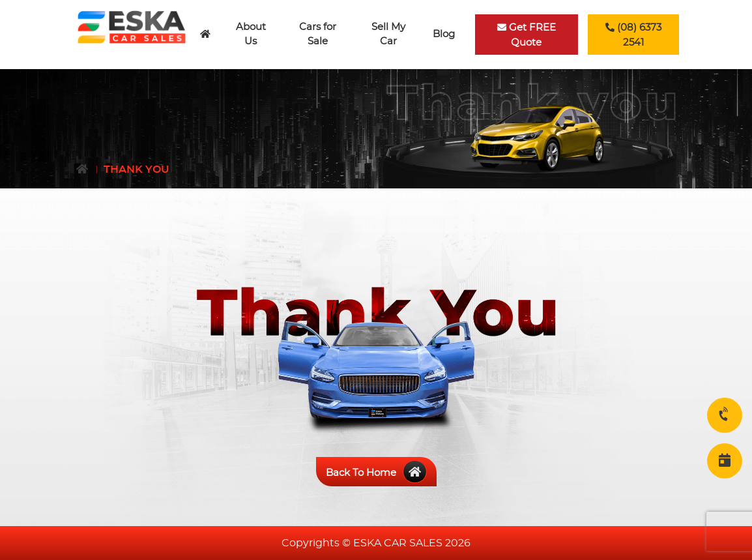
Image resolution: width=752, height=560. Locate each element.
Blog (444, 34)
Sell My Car (388, 35)
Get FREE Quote (527, 34)
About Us (251, 35)
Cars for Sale (318, 35)
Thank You (137, 169)
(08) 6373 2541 (633, 34)
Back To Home (376, 473)
